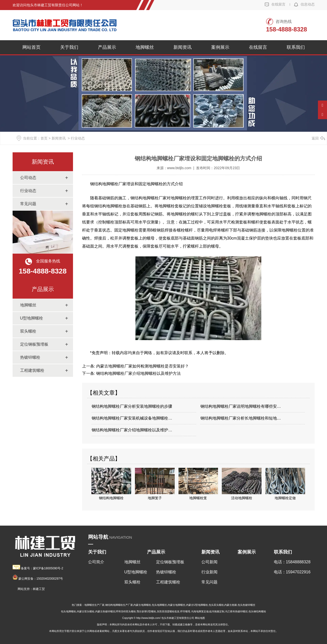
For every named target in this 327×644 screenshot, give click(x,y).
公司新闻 (209, 562)
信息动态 (304, 4)
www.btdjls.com (179, 168)
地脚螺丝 (145, 47)
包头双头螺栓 (216, 605)
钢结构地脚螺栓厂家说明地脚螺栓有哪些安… (241, 406)
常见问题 (28, 204)
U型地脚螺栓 (32, 318)
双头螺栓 (28, 331)
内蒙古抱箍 (231, 605)
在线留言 (275, 4)
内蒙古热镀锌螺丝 (105, 611)
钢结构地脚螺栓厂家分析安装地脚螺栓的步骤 (132, 406)
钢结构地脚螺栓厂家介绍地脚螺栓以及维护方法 (138, 373)
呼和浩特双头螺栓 (126, 611)
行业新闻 (209, 572)
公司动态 (28, 178)
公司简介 (96, 562)
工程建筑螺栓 (32, 370)
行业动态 (28, 191)
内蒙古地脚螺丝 (176, 605)
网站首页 (31, 47)
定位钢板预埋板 (34, 344)
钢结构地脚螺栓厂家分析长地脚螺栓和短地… (241, 418)
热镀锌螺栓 (30, 357)
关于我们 (69, 47)
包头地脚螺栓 (68, 611)
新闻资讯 (183, 47)
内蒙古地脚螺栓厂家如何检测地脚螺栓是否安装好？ (142, 366)
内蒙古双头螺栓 (86, 611)
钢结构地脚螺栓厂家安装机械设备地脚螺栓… (132, 418)
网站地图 (200, 618)
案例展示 (220, 47)
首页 (44, 138)
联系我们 (296, 47)
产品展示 (107, 47)
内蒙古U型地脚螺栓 (197, 605)
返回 (315, 138)
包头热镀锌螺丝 (246, 605)
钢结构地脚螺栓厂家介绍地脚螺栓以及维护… (132, 430)
